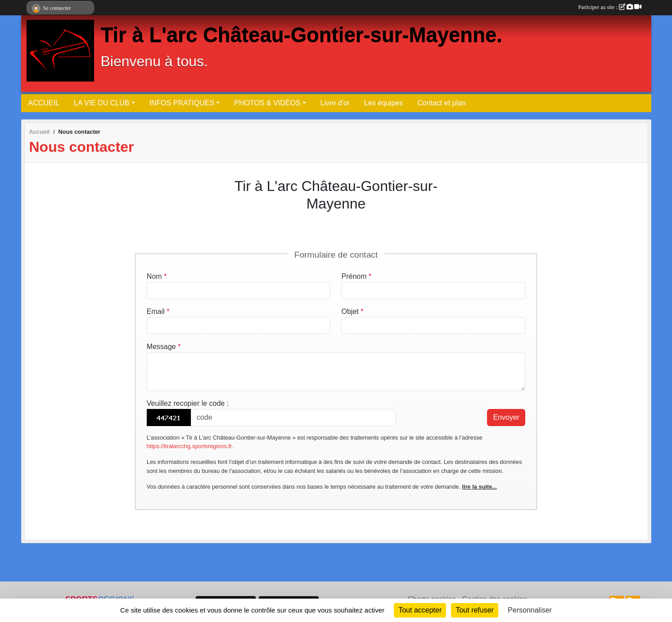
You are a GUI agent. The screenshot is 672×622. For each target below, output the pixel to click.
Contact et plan (442, 103)
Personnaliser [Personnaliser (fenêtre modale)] (530, 610)
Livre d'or (335, 103)
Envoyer (506, 417)
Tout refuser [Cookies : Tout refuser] (474, 610)
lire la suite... (480, 487)
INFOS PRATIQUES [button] (182, 103)
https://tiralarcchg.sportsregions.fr (189, 446)
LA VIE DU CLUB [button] (102, 103)
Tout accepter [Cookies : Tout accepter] (420, 610)
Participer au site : (610, 7)
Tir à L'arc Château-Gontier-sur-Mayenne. (302, 35)
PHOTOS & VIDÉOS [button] (267, 103)
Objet (352, 311)
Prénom (356, 276)
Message (164, 347)
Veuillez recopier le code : (188, 403)
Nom (157, 276)
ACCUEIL (44, 103)
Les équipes (383, 103)
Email (158, 311)
